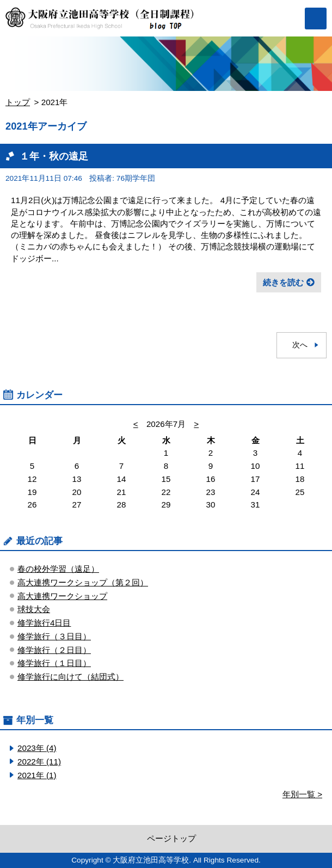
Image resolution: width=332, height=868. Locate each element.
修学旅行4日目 (44, 623)
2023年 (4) (37, 748)
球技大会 (34, 609)
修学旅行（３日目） (54, 636)
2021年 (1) (37, 775)
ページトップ (171, 838)
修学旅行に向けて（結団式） (70, 677)
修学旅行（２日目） (54, 650)
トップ (18, 102)
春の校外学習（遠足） (58, 569)
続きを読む (283, 282)
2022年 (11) (39, 762)
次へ (300, 345)
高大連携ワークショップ (62, 596)
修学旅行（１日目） (54, 663)
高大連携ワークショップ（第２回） (83, 582)
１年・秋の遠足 (54, 156)
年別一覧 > (302, 794)
